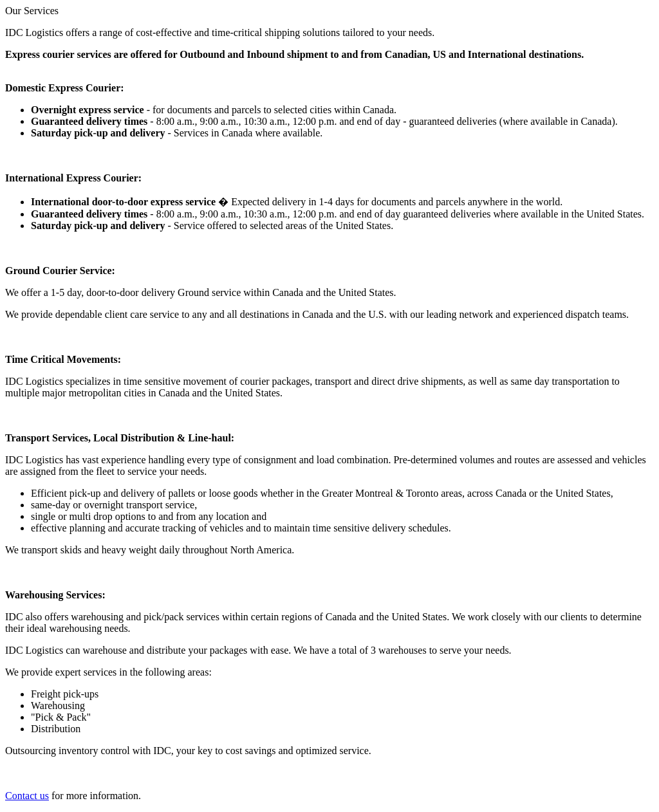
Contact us (27, 796)
